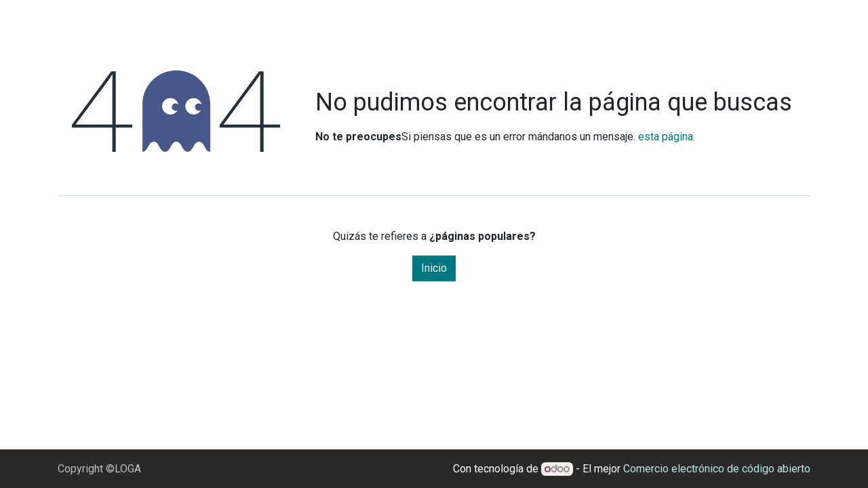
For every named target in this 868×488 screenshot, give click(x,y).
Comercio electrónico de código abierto (717, 469)
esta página (666, 137)
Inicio (434, 268)
